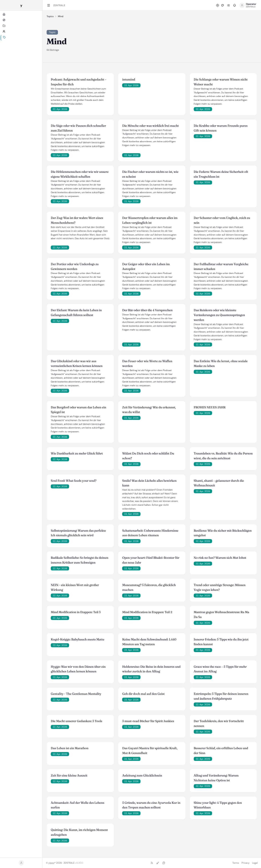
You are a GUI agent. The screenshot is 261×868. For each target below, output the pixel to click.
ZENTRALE (59, 5)
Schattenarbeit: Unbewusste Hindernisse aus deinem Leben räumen (150, 533)
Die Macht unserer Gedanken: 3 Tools (76, 721)
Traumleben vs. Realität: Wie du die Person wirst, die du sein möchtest (223, 456)
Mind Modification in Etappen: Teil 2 (147, 612)
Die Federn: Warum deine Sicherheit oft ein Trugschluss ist (221, 174)
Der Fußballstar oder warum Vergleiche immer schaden (221, 266)
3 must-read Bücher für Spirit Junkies (148, 721)
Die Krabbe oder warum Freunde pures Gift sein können (221, 128)
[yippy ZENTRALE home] (21, 5)
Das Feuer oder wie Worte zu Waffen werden (147, 363)
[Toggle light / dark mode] (218, 5)
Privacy (245, 863)
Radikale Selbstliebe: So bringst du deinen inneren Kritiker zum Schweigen (79, 560)
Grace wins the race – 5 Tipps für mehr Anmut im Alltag (220, 669)
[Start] (21, 21)
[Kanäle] (21, 33)
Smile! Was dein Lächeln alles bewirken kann (149, 483)
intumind (129, 79)
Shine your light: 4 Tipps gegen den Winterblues (218, 805)
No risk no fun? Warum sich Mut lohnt (220, 558)
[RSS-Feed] (152, 863)
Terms (236, 863)
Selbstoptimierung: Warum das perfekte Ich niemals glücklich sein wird (78, 533)
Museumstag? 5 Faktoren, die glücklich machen (149, 587)
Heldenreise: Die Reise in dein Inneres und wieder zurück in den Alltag (151, 669)
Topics (50, 16)
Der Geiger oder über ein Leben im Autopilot (146, 266)
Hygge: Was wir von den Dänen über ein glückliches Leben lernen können (78, 669)
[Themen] (21, 44)
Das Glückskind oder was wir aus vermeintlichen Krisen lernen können (77, 363)
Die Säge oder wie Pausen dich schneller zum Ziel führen (78, 128)
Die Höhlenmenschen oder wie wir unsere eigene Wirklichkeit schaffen (80, 174)
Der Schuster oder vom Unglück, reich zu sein (222, 220)
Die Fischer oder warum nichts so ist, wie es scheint (150, 174)
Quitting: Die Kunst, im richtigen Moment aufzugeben (79, 832)
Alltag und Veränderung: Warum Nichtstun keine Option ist (216, 778)
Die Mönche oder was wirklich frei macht (150, 126)
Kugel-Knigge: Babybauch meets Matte (77, 639)
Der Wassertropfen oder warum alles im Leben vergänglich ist (150, 220)
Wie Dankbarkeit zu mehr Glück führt (77, 453)
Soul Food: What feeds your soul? (74, 481)
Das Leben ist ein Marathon (70, 748)
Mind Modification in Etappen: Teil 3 (76, 612)
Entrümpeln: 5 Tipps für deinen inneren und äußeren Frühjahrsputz (221, 696)
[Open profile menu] (248, 5)
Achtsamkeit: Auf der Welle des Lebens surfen (77, 805)
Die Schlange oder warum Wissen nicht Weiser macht (221, 82)
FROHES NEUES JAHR (210, 407)
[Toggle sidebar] (49, 5)
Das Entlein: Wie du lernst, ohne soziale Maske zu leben (221, 363)
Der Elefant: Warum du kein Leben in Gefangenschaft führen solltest (76, 313)
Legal (255, 863)
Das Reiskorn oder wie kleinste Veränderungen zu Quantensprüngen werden (219, 315)
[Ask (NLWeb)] (164, 863)
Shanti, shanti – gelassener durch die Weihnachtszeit (219, 483)
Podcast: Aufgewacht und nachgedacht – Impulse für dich (79, 82)
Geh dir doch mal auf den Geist (143, 694)
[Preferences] (229, 5)
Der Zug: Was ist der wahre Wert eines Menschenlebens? (77, 220)
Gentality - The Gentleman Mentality (76, 694)
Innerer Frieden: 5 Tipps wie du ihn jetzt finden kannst (221, 642)
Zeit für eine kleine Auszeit (69, 775)
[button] (223, 5)
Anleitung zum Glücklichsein (142, 775)
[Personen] (21, 38)
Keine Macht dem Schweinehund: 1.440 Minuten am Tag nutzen (149, 642)
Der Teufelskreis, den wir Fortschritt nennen (219, 723)
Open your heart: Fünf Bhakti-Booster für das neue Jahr (151, 560)
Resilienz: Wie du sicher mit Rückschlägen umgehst (223, 533)
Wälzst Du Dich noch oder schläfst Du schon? (148, 456)
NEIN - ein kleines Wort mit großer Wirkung (75, 587)
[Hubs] (21, 27)
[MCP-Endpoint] (158, 863)
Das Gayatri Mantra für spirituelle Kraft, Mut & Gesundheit (150, 751)
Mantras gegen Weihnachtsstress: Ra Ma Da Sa (221, 614)
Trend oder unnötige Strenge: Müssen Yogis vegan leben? (220, 587)
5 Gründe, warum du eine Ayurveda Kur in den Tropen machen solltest (151, 805)
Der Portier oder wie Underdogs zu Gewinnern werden (75, 266)
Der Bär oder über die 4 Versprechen (147, 310)
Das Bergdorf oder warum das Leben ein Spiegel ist (78, 410)
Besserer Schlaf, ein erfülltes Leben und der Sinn (221, 751)
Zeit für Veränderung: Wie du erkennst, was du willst (149, 410)
